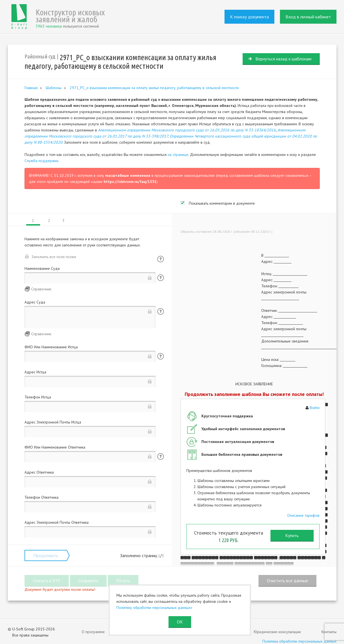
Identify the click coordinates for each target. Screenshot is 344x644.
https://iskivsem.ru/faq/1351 (130, 182)
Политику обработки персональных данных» (154, 608)
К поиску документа (249, 17)
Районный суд (40, 56)
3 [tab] (63, 221)
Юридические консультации (277, 632)
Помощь (161, 259)
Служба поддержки (41, 161)
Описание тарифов (303, 515)
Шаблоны (54, 88)
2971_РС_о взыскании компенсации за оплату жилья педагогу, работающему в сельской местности (154, 88)
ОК (180, 622)
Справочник (41, 289)
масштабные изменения (128, 175)
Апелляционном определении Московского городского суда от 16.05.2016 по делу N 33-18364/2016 (187, 130)
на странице (178, 155)
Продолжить (46, 555)
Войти (315, 408)
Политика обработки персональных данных (299, 641)
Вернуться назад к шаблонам (283, 59)
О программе (93, 632)
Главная (31, 88)
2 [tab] (49, 221)
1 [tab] (33, 221)
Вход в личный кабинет (308, 17)
